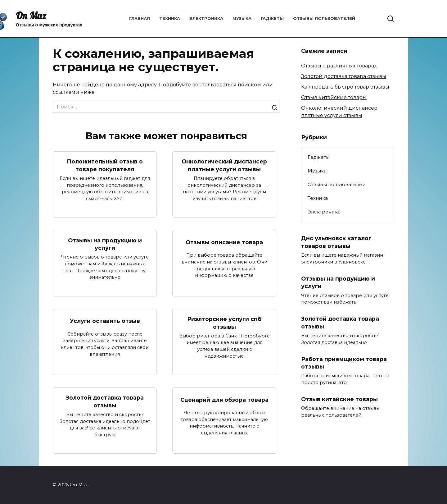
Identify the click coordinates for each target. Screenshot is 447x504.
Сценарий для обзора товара (224, 400)
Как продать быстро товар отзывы (345, 87)
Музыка (242, 18)
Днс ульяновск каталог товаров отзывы (336, 242)
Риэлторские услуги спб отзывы (224, 323)
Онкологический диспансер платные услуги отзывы (224, 165)
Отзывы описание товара (224, 242)
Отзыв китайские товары (334, 97)
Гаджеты (272, 18)
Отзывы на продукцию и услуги (105, 244)
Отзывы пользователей (324, 18)
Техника (170, 18)
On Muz (31, 16)
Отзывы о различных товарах (339, 66)
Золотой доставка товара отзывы (105, 402)
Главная (140, 18)
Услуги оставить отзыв (105, 321)
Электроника (206, 18)
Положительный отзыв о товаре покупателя (105, 165)
